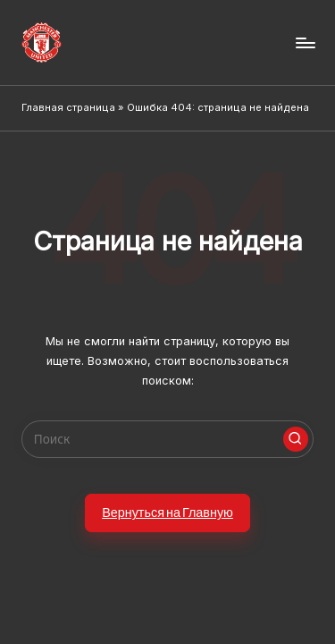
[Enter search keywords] (167, 439)
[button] (296, 439)
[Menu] (305, 42)
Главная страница (68, 107)
